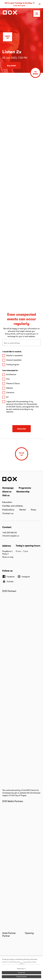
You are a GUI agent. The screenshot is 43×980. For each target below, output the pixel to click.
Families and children (13, 506)
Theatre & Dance (13, 383)
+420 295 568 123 (10, 533)
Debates (10, 388)
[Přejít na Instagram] (24, 577)
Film (8, 379)
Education (7, 502)
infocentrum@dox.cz (11, 536)
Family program (13, 365)
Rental (23, 510)
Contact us (8, 513)
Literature (10, 392)
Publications (8, 510)
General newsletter (14, 360)
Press (33, 510)
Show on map (8, 557)
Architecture (11, 374)
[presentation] (22, 419)
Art (7, 397)
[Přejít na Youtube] (8, 581)
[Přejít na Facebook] (8, 577)
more (22, 963)
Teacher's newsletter (14, 355)
